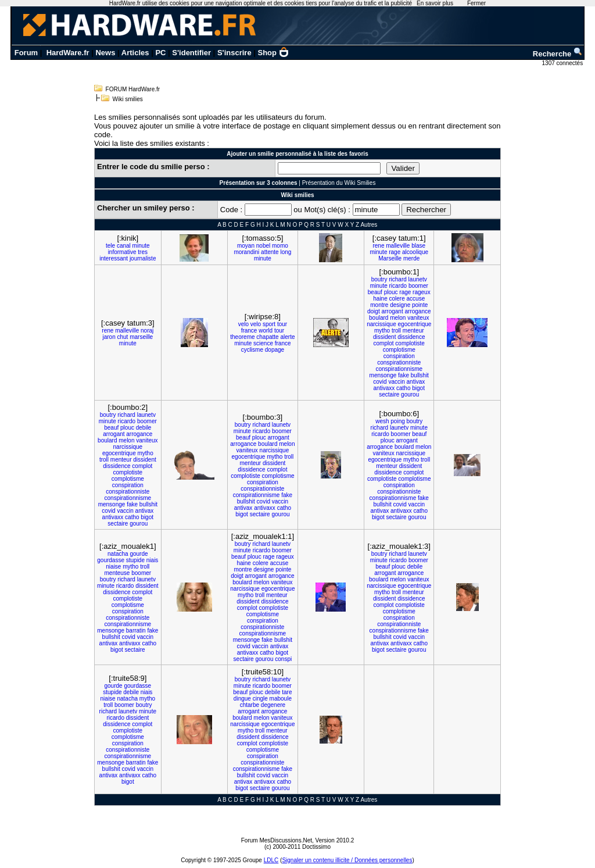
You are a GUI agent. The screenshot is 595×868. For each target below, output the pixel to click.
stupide (135, 560)
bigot (418, 388)
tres (143, 252)
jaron (109, 337)
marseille (141, 337)
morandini (246, 252)
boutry (379, 279)
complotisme (399, 350)
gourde (139, 554)
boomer (418, 286)
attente (270, 252)
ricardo (398, 286)
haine (380, 299)
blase (418, 246)
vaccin (396, 382)
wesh (382, 421)
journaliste (143, 258)
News (105, 53)
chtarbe (250, 705)
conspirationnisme (399, 369)
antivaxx (384, 388)
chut (122, 337)
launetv (418, 279)
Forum (26, 53)
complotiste (410, 343)
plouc (391, 292)
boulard (379, 318)
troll (396, 331)
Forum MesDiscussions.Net (277, 840)
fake (404, 375)
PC (160, 53)
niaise (113, 567)
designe (400, 305)
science (263, 343)
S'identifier (191, 53)
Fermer (476, 3)
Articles (135, 53)
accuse (416, 299)
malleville (398, 246)
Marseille (390, 258)
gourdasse (111, 560)
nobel (263, 246)
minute (141, 246)
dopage (275, 350)
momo (280, 246)
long (286, 252)
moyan (246, 246)
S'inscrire (234, 53)
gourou (410, 394)
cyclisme (252, 350)
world (266, 331)
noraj (147, 331)
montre (379, 305)
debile (144, 428)
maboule (281, 699)
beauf (375, 292)
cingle (260, 699)
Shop (274, 53)
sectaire (389, 394)
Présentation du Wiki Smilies (339, 183)
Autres (369, 225)
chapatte (267, 337)
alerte (287, 337)
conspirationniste (399, 362)
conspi (283, 659)
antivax (416, 382)
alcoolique (415, 252)
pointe (420, 305)
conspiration (399, 356)
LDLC (271, 860)
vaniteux (418, 318)
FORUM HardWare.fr (133, 89)
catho (403, 388)
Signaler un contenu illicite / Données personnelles (347, 860)
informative (122, 252)
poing (397, 421)
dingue (242, 699)
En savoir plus (435, 3)
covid (380, 382)
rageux (422, 292)
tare (287, 692)
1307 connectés (563, 63)
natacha (118, 554)
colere (397, 299)
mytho (382, 331)
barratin (136, 631)
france (249, 331)
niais (153, 560)
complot (384, 343)
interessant (114, 258)
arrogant (392, 311)
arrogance (417, 311)
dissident (384, 337)
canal (124, 246)
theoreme (242, 337)
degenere (273, 705)
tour (282, 324)
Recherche (558, 54)
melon (398, 318)
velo (243, 324)
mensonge (383, 375)
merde (411, 258)
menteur (413, 331)
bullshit (420, 375)
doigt (374, 311)
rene (378, 246)
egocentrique (415, 324)
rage (395, 252)
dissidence (411, 337)
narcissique (381, 324)
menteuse (117, 573)
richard (398, 279)
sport (269, 324)
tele (110, 246)
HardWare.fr (68, 53)
